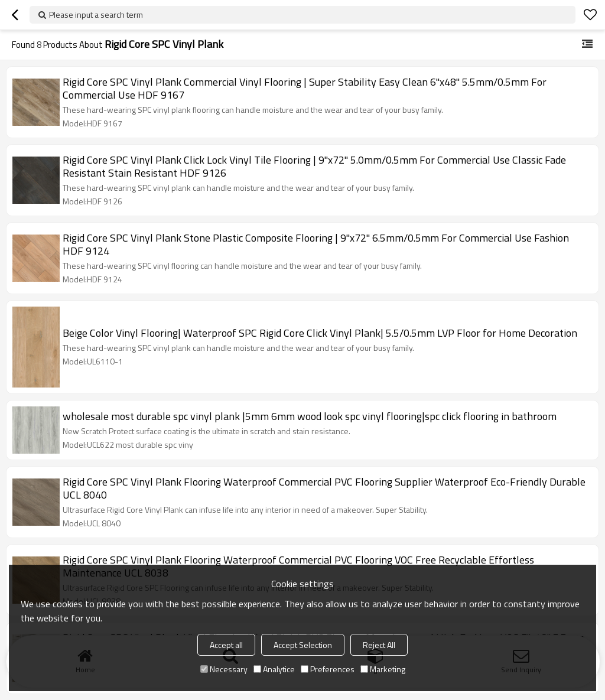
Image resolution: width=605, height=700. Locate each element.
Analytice (274, 669)
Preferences (328, 669)
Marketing (383, 669)
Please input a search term (96, 14)
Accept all (226, 645)
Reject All (379, 645)
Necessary (224, 669)
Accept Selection (303, 645)
